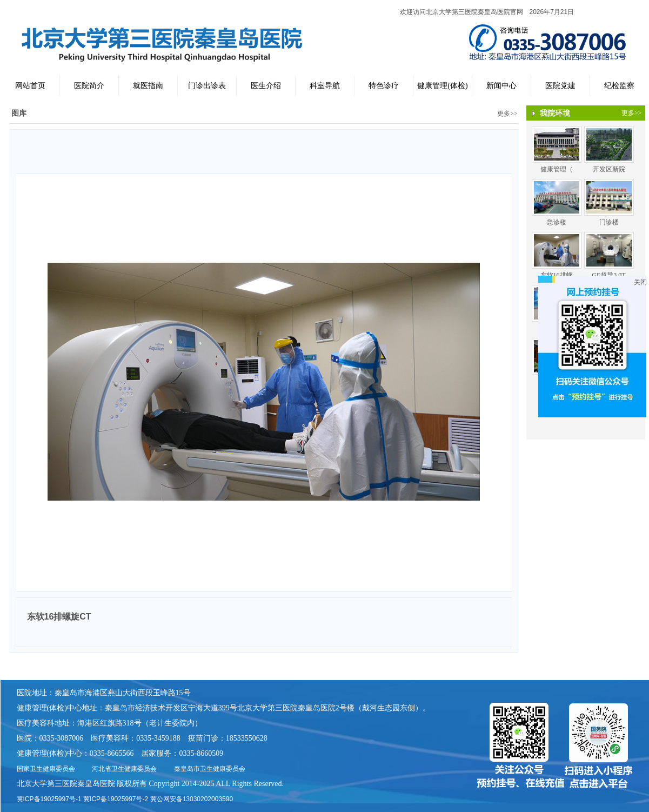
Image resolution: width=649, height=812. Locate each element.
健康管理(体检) (442, 86)
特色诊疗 (384, 86)
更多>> (507, 114)
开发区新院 (609, 169)
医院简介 (89, 86)
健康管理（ (557, 169)
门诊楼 (609, 222)
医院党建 (560, 86)
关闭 (640, 282)
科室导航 (325, 86)
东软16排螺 (557, 275)
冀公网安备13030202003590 (192, 799)
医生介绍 (266, 86)
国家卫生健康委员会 (46, 769)
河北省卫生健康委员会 (124, 769)
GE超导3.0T (608, 275)
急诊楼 (557, 222)
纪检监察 (619, 86)
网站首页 (30, 86)
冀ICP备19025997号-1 (49, 799)
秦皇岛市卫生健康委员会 (210, 769)
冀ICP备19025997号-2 (116, 799)
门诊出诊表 (207, 86)
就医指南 (148, 86)
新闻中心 (501, 86)
